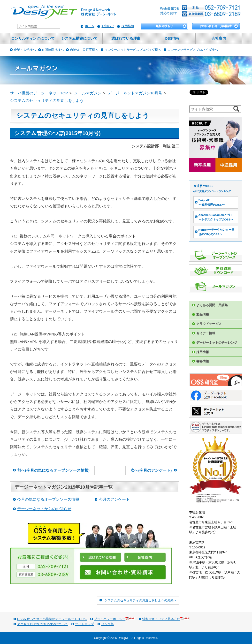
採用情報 (128, 26)
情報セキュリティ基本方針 (166, 619)
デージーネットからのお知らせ (44, 509)
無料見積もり (164, 26)
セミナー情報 (206, 333)
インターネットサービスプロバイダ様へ (133, 50)
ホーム (90, 26)
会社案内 (219, 38)
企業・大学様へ (25, 50)
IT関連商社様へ (53, 50)
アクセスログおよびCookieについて (42, 624)
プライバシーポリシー (115, 619)
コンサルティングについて (33, 38)
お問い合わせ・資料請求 (216, 26)
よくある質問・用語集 (212, 305)
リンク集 (107, 624)
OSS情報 (172, 38)
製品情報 (203, 314)
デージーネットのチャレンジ (217, 343)
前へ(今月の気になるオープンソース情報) (53, 470)
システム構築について (79, 38)
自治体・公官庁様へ (84, 50)
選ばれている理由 (126, 38)
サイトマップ (84, 624)
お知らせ (108, 26)
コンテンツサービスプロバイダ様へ (193, 50)
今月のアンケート (114, 499)
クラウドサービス (209, 324)
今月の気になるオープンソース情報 (48, 499)
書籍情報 (203, 361)
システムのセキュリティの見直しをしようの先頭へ (141, 600)
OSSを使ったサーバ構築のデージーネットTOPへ (52, 619)
